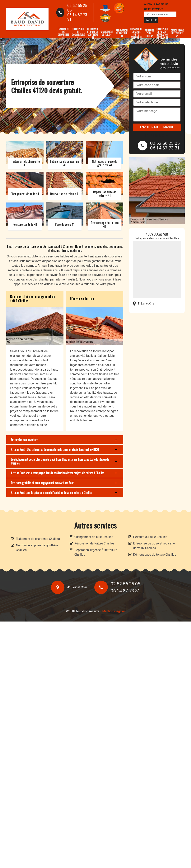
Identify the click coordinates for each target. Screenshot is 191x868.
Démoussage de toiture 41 (177, 33)
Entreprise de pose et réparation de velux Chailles (155, 546)
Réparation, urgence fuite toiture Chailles (96, 552)
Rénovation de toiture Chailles (94, 543)
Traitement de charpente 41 (63, 33)
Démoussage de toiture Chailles (155, 555)
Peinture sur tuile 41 (149, 33)
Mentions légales (114, 611)
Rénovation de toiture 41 (122, 33)
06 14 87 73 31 (77, 17)
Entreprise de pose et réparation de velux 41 (162, 33)
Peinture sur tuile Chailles (150, 537)
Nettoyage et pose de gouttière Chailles (37, 548)
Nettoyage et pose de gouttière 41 (93, 33)
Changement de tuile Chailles (94, 537)
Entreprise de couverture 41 (78, 33)
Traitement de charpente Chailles (38, 539)
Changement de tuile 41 (107, 33)
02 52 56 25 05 (77, 8)
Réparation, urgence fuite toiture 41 (136, 33)
